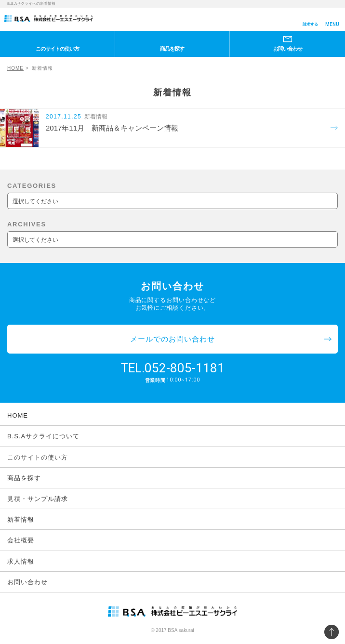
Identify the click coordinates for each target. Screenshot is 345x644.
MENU (332, 24)
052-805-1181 (185, 368)
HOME (15, 68)
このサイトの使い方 (57, 49)
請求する (310, 24)
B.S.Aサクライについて (43, 436)
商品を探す (172, 49)
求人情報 (21, 561)
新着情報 (21, 519)
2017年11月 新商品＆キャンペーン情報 (112, 128)
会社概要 (21, 540)
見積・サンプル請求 (38, 499)
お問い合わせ (288, 49)
